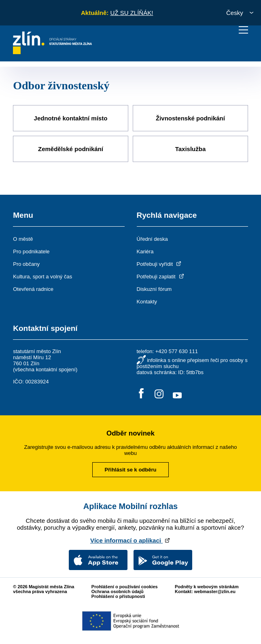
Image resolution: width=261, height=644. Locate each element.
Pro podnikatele (31, 251)
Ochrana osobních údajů (118, 591)
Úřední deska (152, 239)
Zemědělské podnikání (71, 149)
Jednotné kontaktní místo (71, 118)
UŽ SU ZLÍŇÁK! (132, 13)
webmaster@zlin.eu (215, 591)
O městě (23, 239)
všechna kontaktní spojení (45, 369)
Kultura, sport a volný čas (42, 277)
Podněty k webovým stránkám (207, 587)
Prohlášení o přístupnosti (118, 596)
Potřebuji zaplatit (161, 277)
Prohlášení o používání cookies (125, 587)
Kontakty (147, 302)
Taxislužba (191, 149)
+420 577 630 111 (177, 351)
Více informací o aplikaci (130, 540)
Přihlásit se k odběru (131, 470)
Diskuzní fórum (154, 289)
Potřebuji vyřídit (160, 264)
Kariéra (145, 251)
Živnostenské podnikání (190, 118)
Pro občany (26, 264)
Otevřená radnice (33, 289)
